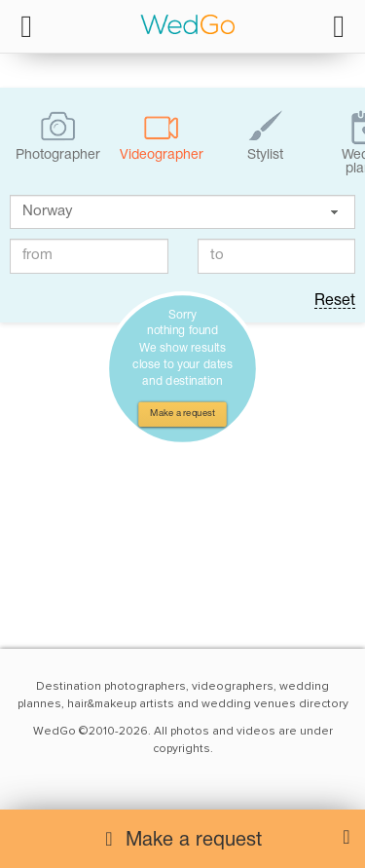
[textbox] (182, 212)
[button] (334, 212)
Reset (335, 301)
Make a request (182, 414)
